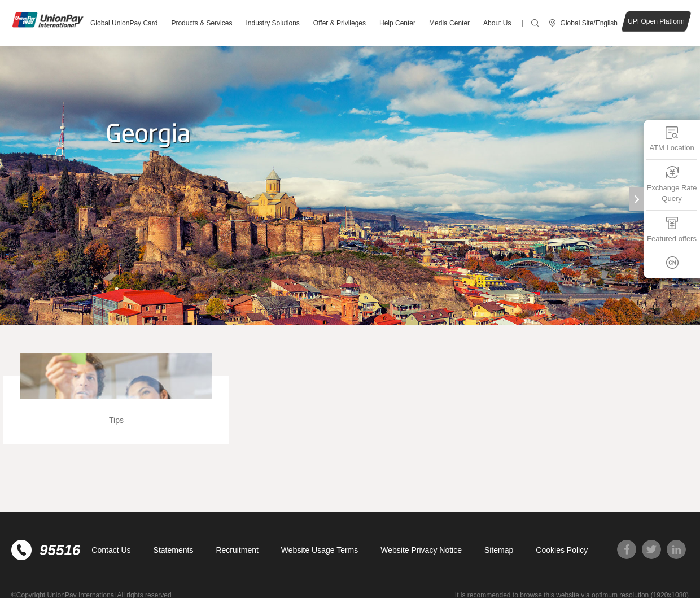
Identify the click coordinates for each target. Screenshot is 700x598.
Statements (174, 550)
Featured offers (672, 229)
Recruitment (237, 550)
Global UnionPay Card (124, 23)
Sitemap (499, 550)
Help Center (397, 23)
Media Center (449, 23)
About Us (497, 23)
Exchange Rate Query (672, 184)
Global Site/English (589, 23)
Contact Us (111, 550)
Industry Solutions (272, 23)
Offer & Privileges (340, 23)
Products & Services (202, 23)
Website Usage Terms (320, 550)
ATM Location (671, 139)
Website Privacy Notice (421, 550)
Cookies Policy (562, 550)
